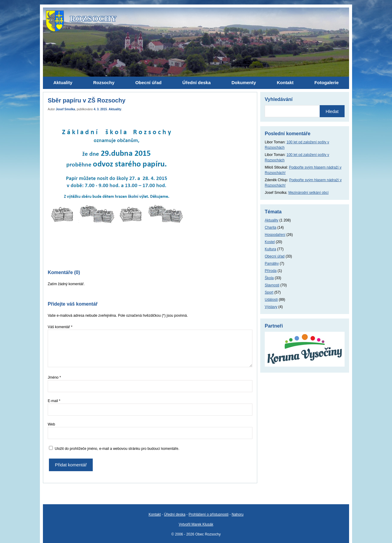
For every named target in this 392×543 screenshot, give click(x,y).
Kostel (270, 242)
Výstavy (271, 307)
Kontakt (155, 514)
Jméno (54, 377)
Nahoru (238, 514)
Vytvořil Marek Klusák (196, 524)
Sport (269, 292)
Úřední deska (175, 514)
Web (51, 424)
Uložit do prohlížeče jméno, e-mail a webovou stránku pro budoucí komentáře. (117, 449)
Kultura (270, 249)
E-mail (54, 401)
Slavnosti (272, 285)
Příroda (271, 271)
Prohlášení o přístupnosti (208, 514)
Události (271, 300)
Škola (269, 278)
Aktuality (115, 109)
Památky (272, 264)
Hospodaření (275, 235)
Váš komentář (60, 327)
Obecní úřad (275, 256)
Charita (271, 227)
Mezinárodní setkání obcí (309, 193)
